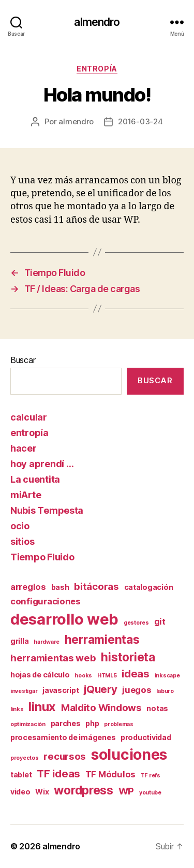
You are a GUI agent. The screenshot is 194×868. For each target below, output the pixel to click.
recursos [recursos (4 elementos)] (65, 756)
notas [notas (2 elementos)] (157, 708)
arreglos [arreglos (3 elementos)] (28, 587)
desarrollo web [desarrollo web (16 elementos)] (64, 619)
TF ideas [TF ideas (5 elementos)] (58, 773)
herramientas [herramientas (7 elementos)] (102, 639)
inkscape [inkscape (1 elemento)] (167, 676)
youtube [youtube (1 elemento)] (150, 793)
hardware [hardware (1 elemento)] (47, 642)
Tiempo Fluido (42, 557)
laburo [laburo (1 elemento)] (165, 691)
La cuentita (35, 479)
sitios (22, 541)
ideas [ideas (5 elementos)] (136, 674)
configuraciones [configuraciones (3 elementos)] (46, 601)
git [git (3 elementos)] (160, 621)
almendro (97, 22)
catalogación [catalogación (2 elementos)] (149, 587)
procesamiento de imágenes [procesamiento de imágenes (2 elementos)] (63, 737)
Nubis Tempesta (47, 510)
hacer (24, 448)
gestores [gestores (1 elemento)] (136, 623)
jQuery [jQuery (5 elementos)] (100, 689)
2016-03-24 (140, 121)
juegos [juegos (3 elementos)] (137, 690)
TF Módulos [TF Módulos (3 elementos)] (110, 774)
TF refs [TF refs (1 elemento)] (151, 776)
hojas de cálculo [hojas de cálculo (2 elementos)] (40, 675)
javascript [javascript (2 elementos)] (61, 690)
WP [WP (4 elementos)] (126, 791)
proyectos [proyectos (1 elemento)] (25, 758)
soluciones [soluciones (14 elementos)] (129, 755)
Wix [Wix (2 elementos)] (42, 792)
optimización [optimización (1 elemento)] (28, 724)
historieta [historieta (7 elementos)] (128, 657)
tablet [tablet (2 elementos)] (21, 775)
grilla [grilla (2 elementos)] (19, 641)
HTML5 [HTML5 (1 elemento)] (107, 676)
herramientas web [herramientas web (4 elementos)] (53, 658)
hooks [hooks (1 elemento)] (83, 676)
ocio (20, 526)
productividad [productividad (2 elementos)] (146, 737)
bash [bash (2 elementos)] (60, 587)
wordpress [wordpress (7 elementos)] (84, 790)
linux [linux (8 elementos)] (42, 707)
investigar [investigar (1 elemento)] (24, 691)
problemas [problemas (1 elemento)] (119, 724)
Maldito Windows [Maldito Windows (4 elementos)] (101, 708)
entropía (97, 69)
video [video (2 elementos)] (20, 792)
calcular (29, 417)
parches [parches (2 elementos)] (66, 723)
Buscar (23, 360)
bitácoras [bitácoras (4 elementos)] (96, 587)
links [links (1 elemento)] (17, 709)
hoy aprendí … (42, 464)
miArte (26, 495)
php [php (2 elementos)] (92, 723)
